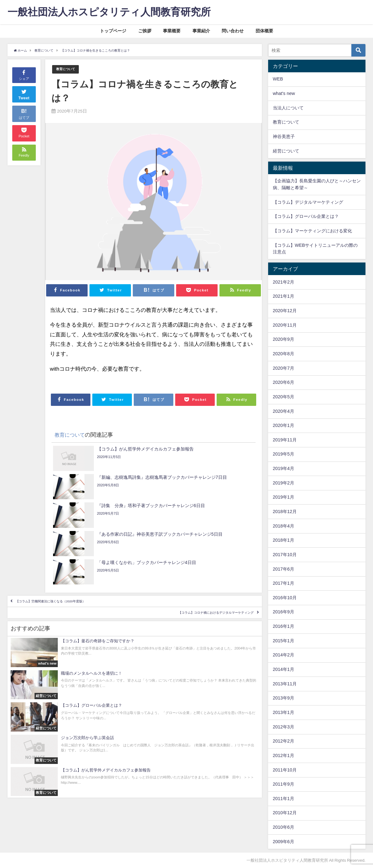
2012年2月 (284, 741)
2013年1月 (284, 712)
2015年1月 (284, 641)
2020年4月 (284, 411)
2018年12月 (285, 511)
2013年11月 (285, 684)
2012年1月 (284, 755)
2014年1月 (284, 669)
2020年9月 (284, 339)
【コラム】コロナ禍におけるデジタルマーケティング (190, 571)
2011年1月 (284, 799)
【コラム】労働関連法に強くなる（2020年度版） (75, 553)
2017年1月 (284, 583)
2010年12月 (285, 813)
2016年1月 (284, 626)
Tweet (24, 94)
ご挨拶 (145, 31)
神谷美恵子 (284, 136)
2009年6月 (284, 842)
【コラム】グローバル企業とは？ (306, 216)
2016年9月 (284, 612)
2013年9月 (284, 698)
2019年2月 (284, 483)
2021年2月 (284, 282)
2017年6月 (284, 569)
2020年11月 (285, 325)
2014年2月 (284, 655)
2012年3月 (284, 727)
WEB (278, 79)
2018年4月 (284, 526)
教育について (68, 69)
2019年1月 (284, 497)
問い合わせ (233, 31)
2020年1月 (284, 425)
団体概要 (264, 31)
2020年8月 (284, 354)
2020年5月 (284, 397)
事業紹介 (201, 31)
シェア (24, 75)
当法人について (288, 108)
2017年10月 (285, 555)
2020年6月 (284, 382)
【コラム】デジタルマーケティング (308, 202)
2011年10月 (285, 770)
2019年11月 (285, 440)
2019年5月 (284, 454)
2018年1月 (284, 540)
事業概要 (172, 31)
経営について (286, 151)
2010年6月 (284, 827)
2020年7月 (284, 368)
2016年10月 (285, 598)
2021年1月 (284, 296)
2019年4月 (284, 468)
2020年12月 (285, 311)
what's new (284, 93)
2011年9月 (284, 784)
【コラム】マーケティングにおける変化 (312, 231)
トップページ (113, 31)
